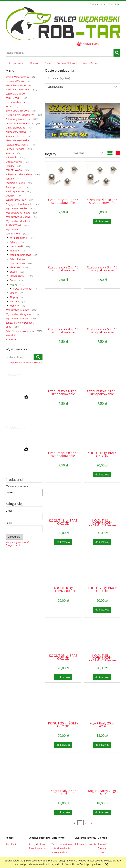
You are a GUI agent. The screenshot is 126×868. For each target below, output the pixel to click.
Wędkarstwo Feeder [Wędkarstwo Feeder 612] (16, 208)
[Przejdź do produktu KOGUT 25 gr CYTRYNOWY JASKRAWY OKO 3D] (102, 636)
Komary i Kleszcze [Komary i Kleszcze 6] (15, 136)
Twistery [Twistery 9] (14, 301)
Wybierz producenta (17, 486)
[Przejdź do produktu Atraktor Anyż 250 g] (24, 465)
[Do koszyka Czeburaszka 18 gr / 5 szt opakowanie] (102, 221)
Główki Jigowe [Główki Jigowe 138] (17, 276)
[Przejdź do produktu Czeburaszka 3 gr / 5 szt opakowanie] (102, 247)
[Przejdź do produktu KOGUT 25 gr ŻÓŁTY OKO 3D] (63, 703)
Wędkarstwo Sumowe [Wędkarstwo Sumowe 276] (17, 310)
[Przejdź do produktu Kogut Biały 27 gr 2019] (63, 771)
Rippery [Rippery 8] (14, 297)
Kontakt (102, 844)
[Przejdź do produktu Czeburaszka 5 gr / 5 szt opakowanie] (102, 309)
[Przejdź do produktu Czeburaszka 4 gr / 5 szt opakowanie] (63, 309)
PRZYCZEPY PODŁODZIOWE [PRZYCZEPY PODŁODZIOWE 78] (20, 115)
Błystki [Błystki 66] (13, 272)
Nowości (10, 335)
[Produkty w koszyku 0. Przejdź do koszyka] (88, 44)
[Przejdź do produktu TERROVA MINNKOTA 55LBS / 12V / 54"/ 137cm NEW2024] (24, 412)
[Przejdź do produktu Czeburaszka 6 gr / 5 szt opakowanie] (63, 371)
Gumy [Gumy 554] (13, 280)
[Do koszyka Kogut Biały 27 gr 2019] (63, 812)
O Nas (101, 852)
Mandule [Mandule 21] (15, 251)
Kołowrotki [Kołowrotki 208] (11, 157)
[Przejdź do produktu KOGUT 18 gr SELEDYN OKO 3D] (63, 568)
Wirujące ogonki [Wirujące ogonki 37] (18, 238)
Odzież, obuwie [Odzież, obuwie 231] (14, 162)
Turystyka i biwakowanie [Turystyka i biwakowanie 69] (19, 204)
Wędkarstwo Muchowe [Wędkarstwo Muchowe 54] (18, 217)
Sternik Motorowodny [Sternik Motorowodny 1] (17, 77)
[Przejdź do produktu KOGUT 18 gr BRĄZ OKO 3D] (63, 500)
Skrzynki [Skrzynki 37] (10, 196)
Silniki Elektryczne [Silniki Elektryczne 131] (15, 128)
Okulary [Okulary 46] (10, 166)
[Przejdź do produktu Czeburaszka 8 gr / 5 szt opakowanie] (63, 433)
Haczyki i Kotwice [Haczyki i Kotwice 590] (15, 149)
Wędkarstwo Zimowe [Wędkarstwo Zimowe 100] (17, 318)
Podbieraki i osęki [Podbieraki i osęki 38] (15, 183)
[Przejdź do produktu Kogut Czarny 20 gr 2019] (102, 771)
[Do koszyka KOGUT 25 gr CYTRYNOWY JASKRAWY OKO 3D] (102, 677)
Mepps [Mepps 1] (13, 293)
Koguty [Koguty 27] (13, 284)
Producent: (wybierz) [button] (59, 78)
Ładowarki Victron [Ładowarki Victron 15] (15, 81)
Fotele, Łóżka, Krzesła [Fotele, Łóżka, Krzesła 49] (17, 145)
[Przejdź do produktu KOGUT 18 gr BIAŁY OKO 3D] (102, 433)
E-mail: (9, 511)
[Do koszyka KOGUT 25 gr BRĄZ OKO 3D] (63, 677)
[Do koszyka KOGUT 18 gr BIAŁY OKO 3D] (102, 475)
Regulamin (11, 844)
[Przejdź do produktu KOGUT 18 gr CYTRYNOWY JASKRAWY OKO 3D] (102, 500)
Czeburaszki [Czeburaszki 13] (16, 246)
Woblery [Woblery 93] (14, 306)
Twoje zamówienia (62, 844)
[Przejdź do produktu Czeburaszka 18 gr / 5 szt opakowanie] (102, 180)
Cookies (102, 848)
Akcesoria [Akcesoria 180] (15, 267)
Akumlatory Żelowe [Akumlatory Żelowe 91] (16, 132)
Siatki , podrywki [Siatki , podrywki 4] (14, 187)
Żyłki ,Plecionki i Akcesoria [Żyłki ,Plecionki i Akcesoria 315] (20, 331)
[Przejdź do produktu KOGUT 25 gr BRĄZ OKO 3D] (63, 636)
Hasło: (9, 523)
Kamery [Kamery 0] (10, 153)
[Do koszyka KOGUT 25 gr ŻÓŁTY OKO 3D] (63, 745)
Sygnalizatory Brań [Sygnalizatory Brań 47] (16, 200)
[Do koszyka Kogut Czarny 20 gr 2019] (102, 812)
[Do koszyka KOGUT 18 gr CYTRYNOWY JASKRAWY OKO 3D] (102, 542)
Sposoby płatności (38, 848)
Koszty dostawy (37, 844)
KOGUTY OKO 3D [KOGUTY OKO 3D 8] (22, 289)
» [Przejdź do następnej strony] (91, 823)
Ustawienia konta (61, 848)
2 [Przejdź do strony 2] (86, 823)
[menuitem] (16, 63)
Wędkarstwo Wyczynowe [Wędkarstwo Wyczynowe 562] (19, 314)
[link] (83, 121)
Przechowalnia (59, 852)
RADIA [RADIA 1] (9, 106)
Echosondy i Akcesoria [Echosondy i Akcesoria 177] (18, 119)
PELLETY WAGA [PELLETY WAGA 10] (14, 170)
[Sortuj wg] (89, 153)
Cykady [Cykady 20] (14, 242)
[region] (83, 121)
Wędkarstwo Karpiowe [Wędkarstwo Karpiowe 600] (18, 213)
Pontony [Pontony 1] (10, 179)
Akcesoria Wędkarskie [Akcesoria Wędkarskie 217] (17, 140)
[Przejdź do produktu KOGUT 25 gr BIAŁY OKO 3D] (102, 568)
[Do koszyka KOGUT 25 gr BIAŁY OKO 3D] (102, 610)
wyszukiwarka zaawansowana (26, 362)
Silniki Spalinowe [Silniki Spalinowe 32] (15, 191)
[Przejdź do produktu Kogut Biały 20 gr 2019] (102, 703)
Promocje (11, 339)
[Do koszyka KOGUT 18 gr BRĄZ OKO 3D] (63, 542)
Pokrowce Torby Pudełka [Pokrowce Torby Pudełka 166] (19, 174)
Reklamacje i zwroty (85, 844)
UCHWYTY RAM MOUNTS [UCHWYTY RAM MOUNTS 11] (19, 123)
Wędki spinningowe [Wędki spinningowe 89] (20, 255)
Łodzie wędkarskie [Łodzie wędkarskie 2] (16, 102)
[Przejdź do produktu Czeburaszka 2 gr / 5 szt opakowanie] (63, 247)
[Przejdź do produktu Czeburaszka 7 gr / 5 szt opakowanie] (102, 371)
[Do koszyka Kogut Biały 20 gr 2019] (102, 745)
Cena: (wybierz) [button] (56, 87)
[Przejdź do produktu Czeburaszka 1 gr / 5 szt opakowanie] (63, 180)
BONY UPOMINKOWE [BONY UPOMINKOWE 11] (17, 111)
